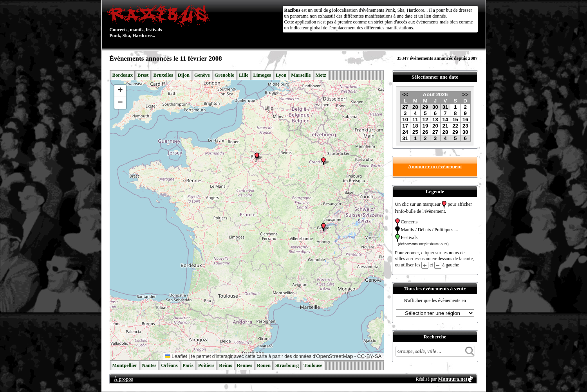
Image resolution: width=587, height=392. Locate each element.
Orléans (169, 365)
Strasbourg (287, 365)
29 (425, 107)
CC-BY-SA (369, 356)
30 (435, 107)
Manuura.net (452, 379)
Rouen (264, 365)
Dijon (184, 75)
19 (425, 126)
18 (415, 126)
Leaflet (176, 356)
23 (465, 126)
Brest (143, 75)
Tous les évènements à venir (435, 289)
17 (405, 126)
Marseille (301, 75)
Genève (202, 75)
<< (405, 94)
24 (405, 132)
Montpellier (125, 365)
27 (405, 107)
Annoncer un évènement (435, 166)
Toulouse (313, 365)
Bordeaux (123, 75)
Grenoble (224, 75)
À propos (124, 379)
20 (435, 126)
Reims (226, 365)
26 (425, 132)
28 (415, 107)
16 (465, 120)
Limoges (262, 75)
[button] (323, 161)
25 (415, 132)
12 (425, 120)
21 (445, 126)
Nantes (149, 365)
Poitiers (206, 365)
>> (465, 94)
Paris (188, 365)
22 (455, 126)
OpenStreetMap (334, 356)
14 (445, 120)
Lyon (281, 75)
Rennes (245, 365)
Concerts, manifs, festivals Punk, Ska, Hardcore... (160, 21)
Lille (244, 75)
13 (435, 120)
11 (415, 120)
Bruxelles (163, 75)
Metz (321, 75)
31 (445, 107)
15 (455, 120)
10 (405, 120)
